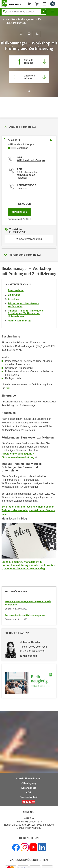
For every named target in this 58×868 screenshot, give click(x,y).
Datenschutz (29, 788)
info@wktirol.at (33, 828)
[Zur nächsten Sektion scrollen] (29, 94)
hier (8, 388)
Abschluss (14, 299)
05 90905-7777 (34, 822)
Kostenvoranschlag (29, 239)
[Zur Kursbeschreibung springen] (29, 77)
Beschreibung (16, 290)
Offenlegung (29, 783)
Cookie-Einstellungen (29, 779)
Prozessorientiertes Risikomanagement (25, 615)
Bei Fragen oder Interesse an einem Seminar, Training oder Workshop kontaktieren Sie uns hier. (28, 510)
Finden (43, 12)
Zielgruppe (14, 295)
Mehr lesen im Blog (19, 321)
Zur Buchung (21, 211)
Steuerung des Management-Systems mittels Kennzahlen (28, 603)
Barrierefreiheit (29, 797)
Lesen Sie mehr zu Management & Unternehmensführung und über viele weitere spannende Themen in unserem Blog (29, 565)
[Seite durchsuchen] (24, 12)
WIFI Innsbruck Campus (31, 160)
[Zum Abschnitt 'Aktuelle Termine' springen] (29, 62)
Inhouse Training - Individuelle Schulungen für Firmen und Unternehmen (26, 313)
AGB (29, 793)
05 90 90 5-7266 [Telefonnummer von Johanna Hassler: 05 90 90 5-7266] (38, 647)
